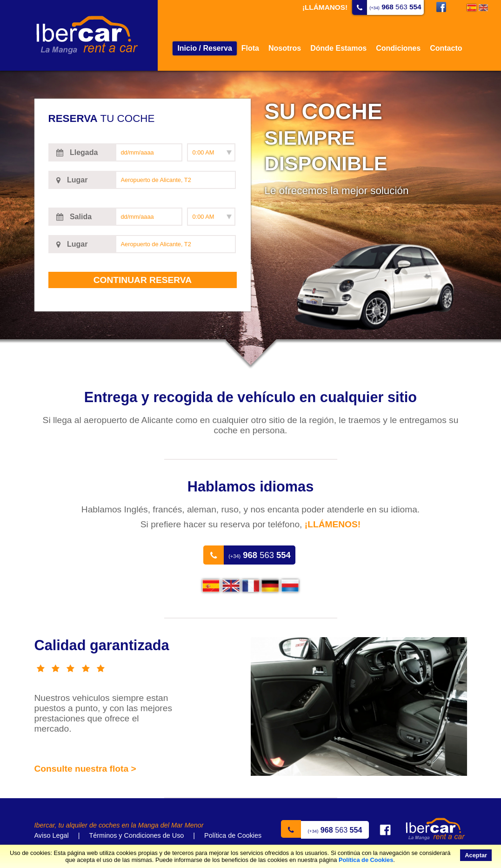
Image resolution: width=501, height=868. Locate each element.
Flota (250, 48)
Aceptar (476, 855)
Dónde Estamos (338, 48)
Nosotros (285, 48)
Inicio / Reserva (204, 48)
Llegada (76, 153)
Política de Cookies (366, 860)
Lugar (71, 180)
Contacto (446, 48)
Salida (73, 217)
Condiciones (398, 48)
